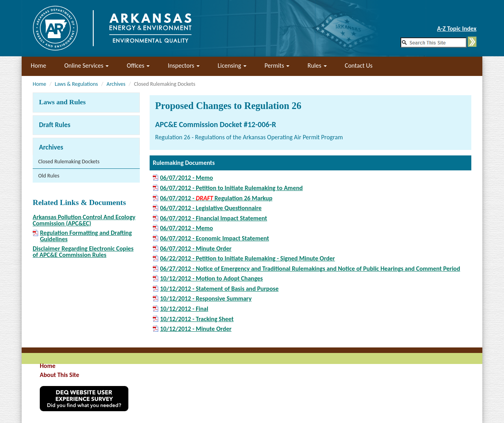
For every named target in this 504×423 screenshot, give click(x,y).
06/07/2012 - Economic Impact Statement (214, 238)
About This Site (59, 375)
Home (38, 66)
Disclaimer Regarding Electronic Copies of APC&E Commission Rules (83, 252)
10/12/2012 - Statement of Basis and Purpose (219, 289)
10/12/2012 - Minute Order (196, 329)
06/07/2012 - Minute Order (196, 249)
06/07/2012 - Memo (186, 178)
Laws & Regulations (76, 84)
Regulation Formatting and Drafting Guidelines (86, 236)
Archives (116, 84)
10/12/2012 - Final (184, 309)
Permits (277, 66)
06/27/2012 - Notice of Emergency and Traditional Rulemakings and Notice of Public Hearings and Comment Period (310, 269)
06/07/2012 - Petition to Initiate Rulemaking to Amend (231, 188)
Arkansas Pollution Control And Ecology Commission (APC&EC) (84, 220)
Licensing (232, 66)
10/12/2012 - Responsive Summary (206, 299)
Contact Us (359, 66)
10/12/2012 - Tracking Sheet (197, 319)
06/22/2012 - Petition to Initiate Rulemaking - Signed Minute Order (247, 259)
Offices (138, 66)
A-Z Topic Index (457, 29)
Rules (317, 66)
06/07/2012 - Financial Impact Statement (213, 218)
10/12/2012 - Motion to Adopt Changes (211, 279)
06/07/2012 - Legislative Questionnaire (211, 208)
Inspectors (184, 66)
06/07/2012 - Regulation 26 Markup (216, 198)
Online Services (86, 66)
